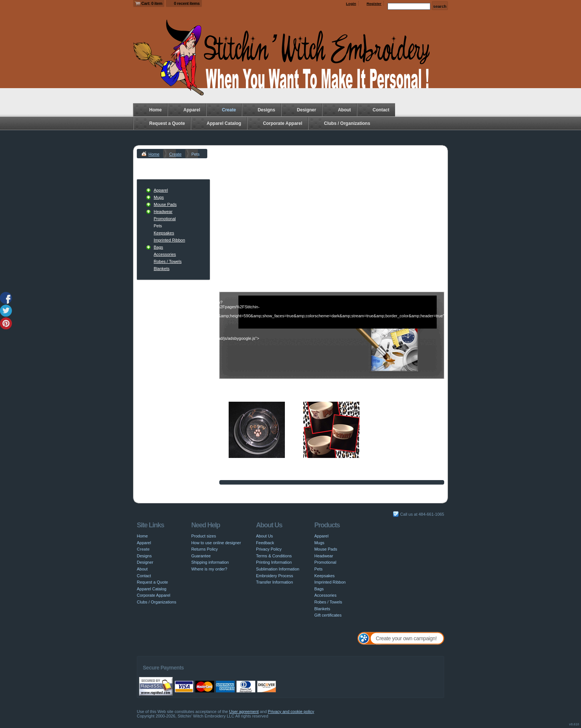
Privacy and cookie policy (291, 711)
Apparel (192, 110)
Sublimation (314, 468)
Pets (318, 569)
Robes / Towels (168, 261)
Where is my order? (209, 569)
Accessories (165, 254)
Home (155, 110)
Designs (266, 110)
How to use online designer (216, 543)
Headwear (163, 212)
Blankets (162, 269)
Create (229, 110)
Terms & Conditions (274, 556)
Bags (158, 247)
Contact (381, 110)
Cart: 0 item (152, 3)
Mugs (159, 197)
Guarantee (201, 556)
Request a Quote (167, 123)
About (344, 110)
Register (374, 4)
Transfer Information (275, 582)
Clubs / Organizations (347, 123)
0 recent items (187, 3)
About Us (264, 536)
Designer (306, 110)
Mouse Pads (165, 204)
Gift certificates (328, 615)
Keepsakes (164, 233)
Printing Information (274, 562)
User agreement (244, 711)
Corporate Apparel (282, 123)
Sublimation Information (278, 569)
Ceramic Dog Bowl (320, 462)
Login (351, 4)
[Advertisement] (332, 215)
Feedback (265, 543)
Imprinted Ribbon (169, 240)
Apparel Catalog (224, 123)
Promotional (165, 219)
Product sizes (204, 536)
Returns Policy (204, 549)
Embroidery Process (275, 576)
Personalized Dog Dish (250, 462)
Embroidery (239, 468)
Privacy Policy (269, 549)
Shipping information (210, 562)
